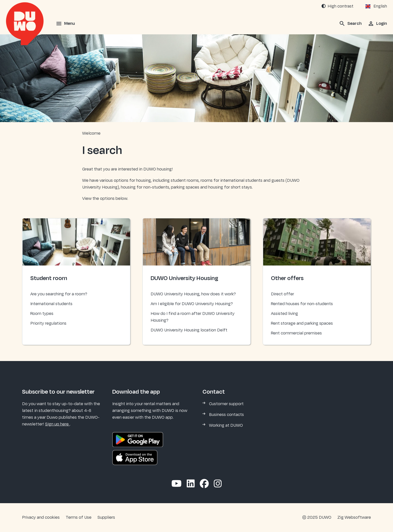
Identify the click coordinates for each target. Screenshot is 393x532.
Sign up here (57, 424)
